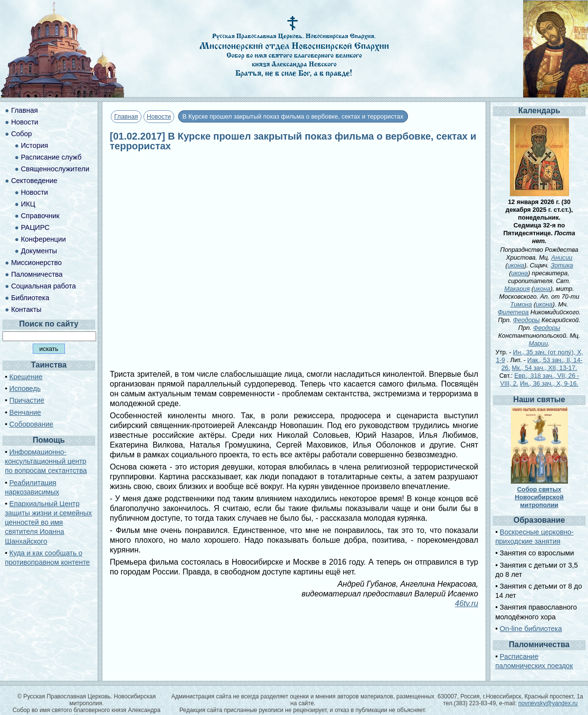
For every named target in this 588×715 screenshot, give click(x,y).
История (35, 145)
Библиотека (30, 298)
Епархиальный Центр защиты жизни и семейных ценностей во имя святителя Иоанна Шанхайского (48, 522)
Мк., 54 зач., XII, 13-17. (545, 368)
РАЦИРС (35, 227)
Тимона (521, 304)
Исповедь (25, 388)
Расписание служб (51, 157)
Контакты (26, 309)
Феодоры (526, 320)
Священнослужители (55, 169)
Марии (538, 343)
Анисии (562, 257)
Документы (39, 251)
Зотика (562, 265)
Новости (159, 116)
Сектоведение (34, 181)
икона (516, 265)
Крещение (26, 377)
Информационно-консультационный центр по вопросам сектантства (46, 461)
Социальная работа (44, 286)
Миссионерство (37, 263)
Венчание (25, 412)
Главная (126, 116)
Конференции (43, 239)
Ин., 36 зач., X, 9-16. (549, 383)
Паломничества (37, 274)
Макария (517, 289)
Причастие (27, 400)
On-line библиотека (531, 629)
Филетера (513, 312)
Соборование (31, 424)
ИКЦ (28, 204)
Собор (22, 134)
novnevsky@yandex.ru (548, 703)
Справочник (40, 216)
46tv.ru (466, 603)
